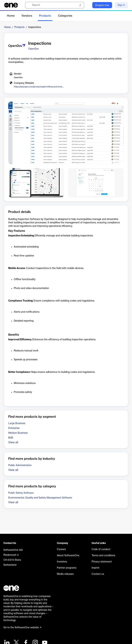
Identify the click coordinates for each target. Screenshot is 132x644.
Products (45, 16)
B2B (11, 438)
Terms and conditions (103, 556)
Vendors (27, 16)
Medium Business (18, 433)
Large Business (17, 423)
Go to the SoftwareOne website (22, 628)
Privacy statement (102, 562)
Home (11, 16)
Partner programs (67, 568)
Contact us (98, 574)
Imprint (95, 568)
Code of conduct (101, 549)
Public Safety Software (21, 493)
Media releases (65, 574)
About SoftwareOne (68, 556)
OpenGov (34, 49)
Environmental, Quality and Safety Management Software (40, 498)
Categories (65, 16)
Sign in (121, 5)
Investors (62, 562)
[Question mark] (87, 5)
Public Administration (20, 465)
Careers (61, 549)
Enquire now (102, 5)
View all (13, 442)
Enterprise (14, 428)
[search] (55, 5)
